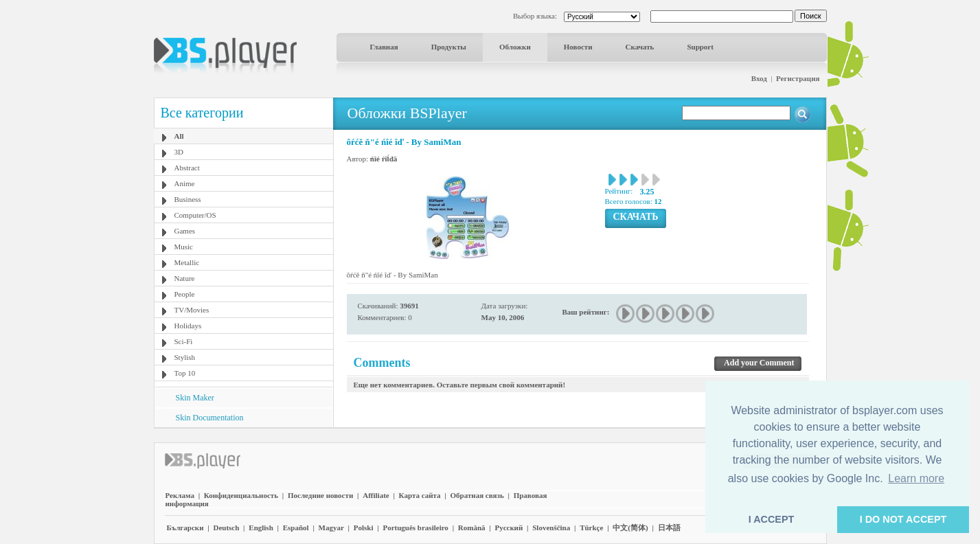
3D (179, 152)
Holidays (188, 326)
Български (185, 528)
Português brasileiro (415, 528)
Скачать (640, 47)
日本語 (669, 528)
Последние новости (320, 495)
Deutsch (226, 528)
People (185, 294)
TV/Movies (192, 310)
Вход (759, 78)
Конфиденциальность (241, 495)
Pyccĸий (509, 528)
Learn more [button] (916, 478)
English (261, 528)
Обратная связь (477, 495)
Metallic (187, 262)
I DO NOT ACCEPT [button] (903, 519)
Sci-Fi (184, 341)
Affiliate (376, 495)
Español (296, 528)
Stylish (185, 357)
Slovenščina (551, 528)
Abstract (187, 168)
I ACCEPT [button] (772, 519)
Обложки (515, 47)
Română (472, 528)
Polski (364, 528)
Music (184, 247)
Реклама (180, 495)
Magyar (331, 528)
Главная (384, 47)
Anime (185, 183)
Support (700, 47)
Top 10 (185, 373)
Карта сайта (420, 495)
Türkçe (591, 528)
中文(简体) (630, 528)
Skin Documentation (210, 418)
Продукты (449, 47)
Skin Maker (195, 398)
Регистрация (798, 78)
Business (188, 199)
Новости (578, 47)
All (179, 136)
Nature (185, 278)
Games (185, 231)
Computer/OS (195, 215)
